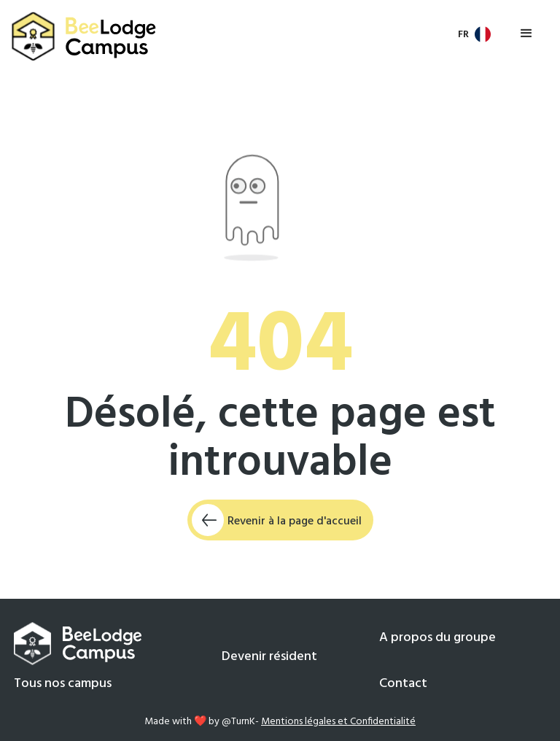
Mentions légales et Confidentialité (338, 722)
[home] (85, 36)
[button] (475, 34)
